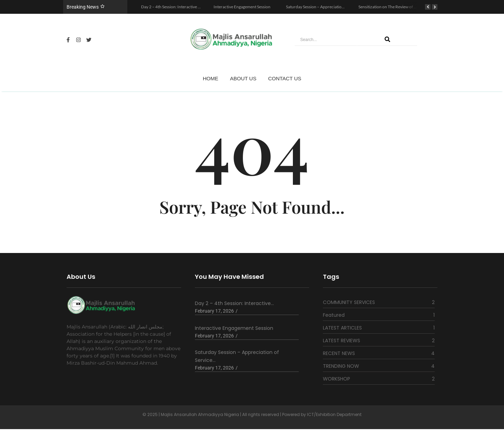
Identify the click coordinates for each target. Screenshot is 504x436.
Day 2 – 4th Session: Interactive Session (176, 7)
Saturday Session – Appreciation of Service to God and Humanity (344, 7)
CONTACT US (285, 78)
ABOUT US (243, 78)
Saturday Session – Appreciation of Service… (237, 356)
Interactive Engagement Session (242, 7)
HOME (211, 78)
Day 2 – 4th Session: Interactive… (234, 303)
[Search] (326, 40)
